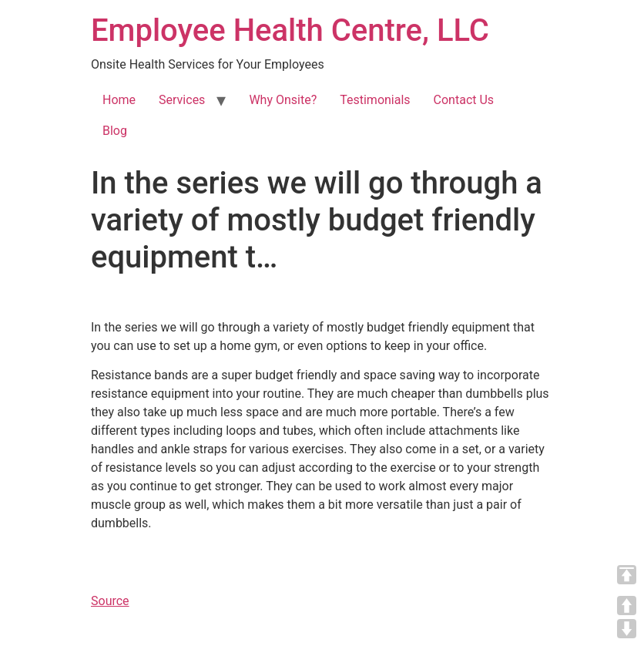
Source (110, 601)
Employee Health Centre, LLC (290, 30)
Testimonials (375, 100)
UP (627, 606)
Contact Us (464, 100)
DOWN (627, 629)
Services (182, 100)
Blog (115, 131)
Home (119, 100)
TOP (627, 575)
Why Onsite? (283, 100)
